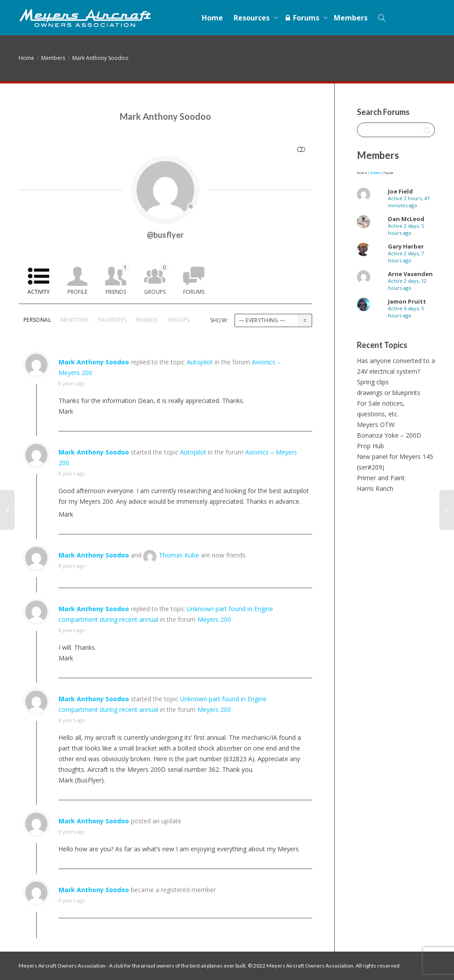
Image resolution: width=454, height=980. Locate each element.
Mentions (75, 320)
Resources (252, 18)
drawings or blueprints (389, 393)
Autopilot (200, 362)
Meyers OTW (376, 425)
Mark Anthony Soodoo (100, 58)
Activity (39, 292)
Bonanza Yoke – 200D (389, 435)
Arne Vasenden (410, 274)
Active (375, 173)
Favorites (112, 320)
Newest (362, 173)
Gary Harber (406, 246)
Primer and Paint (381, 478)
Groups (157, 279)
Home (212, 18)
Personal (37, 320)
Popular (388, 173)
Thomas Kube (179, 555)
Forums (303, 18)
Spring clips (373, 382)
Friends (118, 279)
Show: (219, 320)
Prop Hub (370, 446)
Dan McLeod (406, 219)
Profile (77, 292)
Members (351, 18)
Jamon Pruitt (407, 301)
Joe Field (400, 191)
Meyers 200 (214, 619)
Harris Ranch (375, 488)
